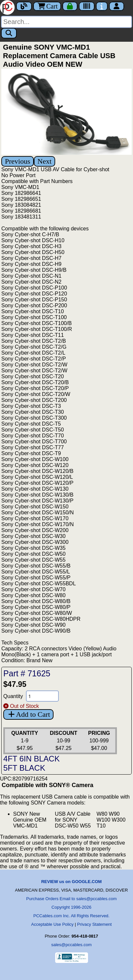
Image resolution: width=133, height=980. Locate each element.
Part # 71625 (27, 673)
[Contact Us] (102, 6)
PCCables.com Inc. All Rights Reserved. (72, 916)
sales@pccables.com (71, 945)
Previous (18, 161)
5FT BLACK (24, 768)
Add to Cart (28, 714)
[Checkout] (70, 6)
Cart (47, 6)
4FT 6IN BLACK (32, 759)
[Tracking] (87, 6)
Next (44, 161)
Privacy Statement (95, 924)
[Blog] (24, 6)
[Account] (117, 6)
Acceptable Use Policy (52, 924)
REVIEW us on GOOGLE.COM (71, 882)
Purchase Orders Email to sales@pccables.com (71, 899)
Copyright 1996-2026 (71, 907)
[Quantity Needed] (42, 696)
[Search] (66, 22)
